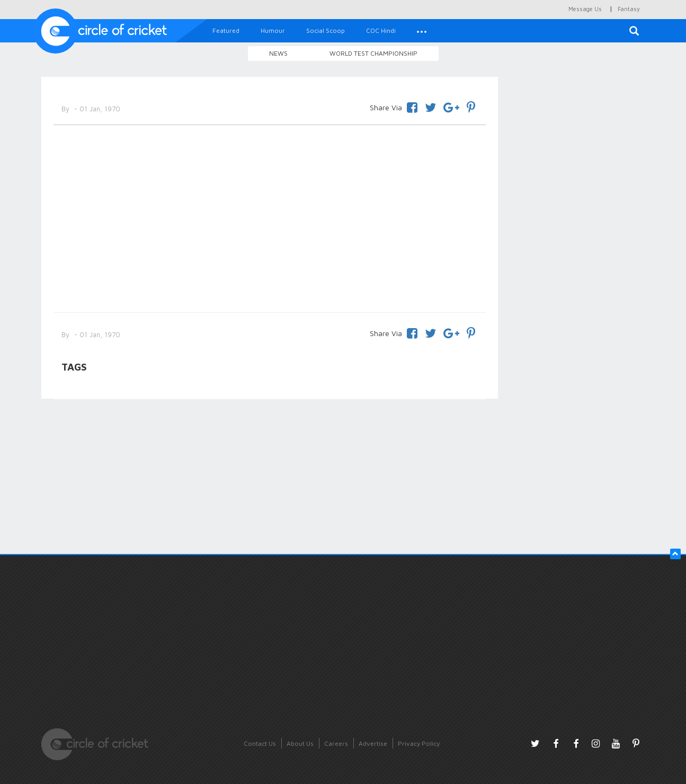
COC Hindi (381, 30)
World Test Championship (373, 53)
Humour (273, 30)
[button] (422, 31)
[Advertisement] (270, 217)
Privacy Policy (419, 743)
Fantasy (629, 9)
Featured (226, 30)
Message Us (585, 9)
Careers (336, 743)
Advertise (373, 743)
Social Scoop (326, 30)
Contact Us (260, 743)
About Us (300, 743)
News (278, 53)
